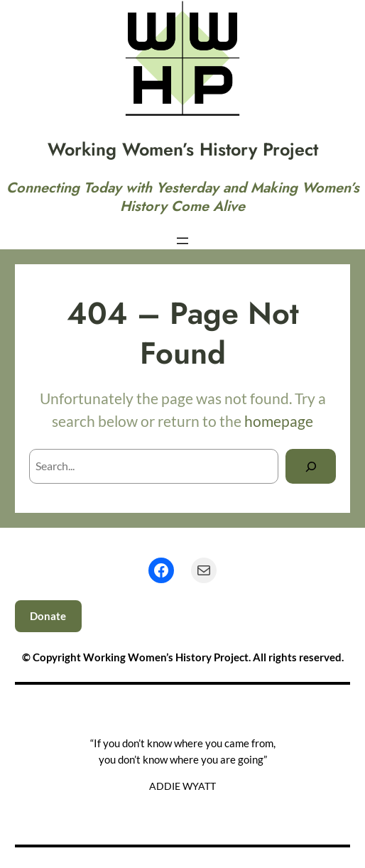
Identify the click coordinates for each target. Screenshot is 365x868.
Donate (48, 616)
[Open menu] (182, 241)
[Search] (311, 466)
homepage (279, 421)
